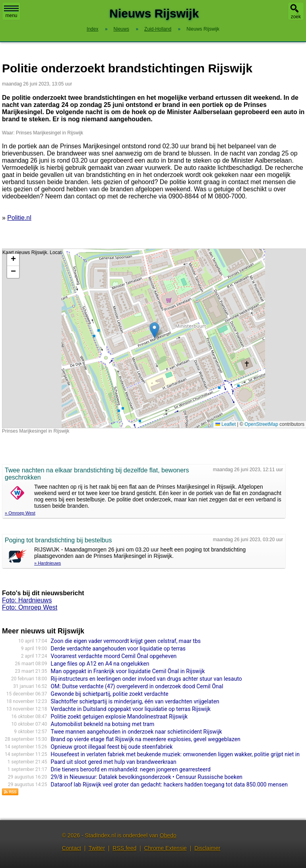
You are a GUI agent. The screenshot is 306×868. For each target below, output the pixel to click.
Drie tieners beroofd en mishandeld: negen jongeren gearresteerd (131, 769)
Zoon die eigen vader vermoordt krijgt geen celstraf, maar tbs (126, 641)
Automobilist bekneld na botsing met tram (103, 724)
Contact (72, 848)
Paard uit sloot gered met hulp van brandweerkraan (114, 762)
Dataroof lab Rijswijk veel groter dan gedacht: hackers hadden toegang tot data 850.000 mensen (169, 785)
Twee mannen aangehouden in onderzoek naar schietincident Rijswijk (137, 732)
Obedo (168, 835)
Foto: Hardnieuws (27, 600)
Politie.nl (19, 218)
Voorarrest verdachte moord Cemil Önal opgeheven (114, 656)
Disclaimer (207, 848)
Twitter (97, 848)
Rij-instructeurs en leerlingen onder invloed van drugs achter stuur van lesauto (146, 679)
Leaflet (226, 424)
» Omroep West (20, 513)
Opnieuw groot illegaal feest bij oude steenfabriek (112, 747)
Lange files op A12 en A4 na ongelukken (100, 664)
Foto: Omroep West (30, 607)
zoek (296, 17)
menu (11, 12)
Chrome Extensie (165, 848)
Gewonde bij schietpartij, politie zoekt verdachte (110, 694)
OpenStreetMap (261, 424)
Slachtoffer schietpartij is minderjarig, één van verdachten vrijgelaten (135, 701)
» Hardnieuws (47, 563)
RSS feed (124, 848)
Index (92, 29)
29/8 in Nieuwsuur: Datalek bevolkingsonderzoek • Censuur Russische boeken (147, 777)
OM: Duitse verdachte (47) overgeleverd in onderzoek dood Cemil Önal (137, 686)
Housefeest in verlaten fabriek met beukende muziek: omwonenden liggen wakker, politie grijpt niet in (175, 754)
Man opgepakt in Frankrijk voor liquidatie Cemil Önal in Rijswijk (128, 671)
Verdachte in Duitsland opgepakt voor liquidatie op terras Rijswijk (131, 709)
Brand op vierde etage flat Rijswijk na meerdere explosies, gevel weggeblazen (146, 739)
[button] (154, 330)
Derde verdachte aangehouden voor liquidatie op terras (118, 649)
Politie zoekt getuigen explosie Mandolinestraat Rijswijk (119, 717)
